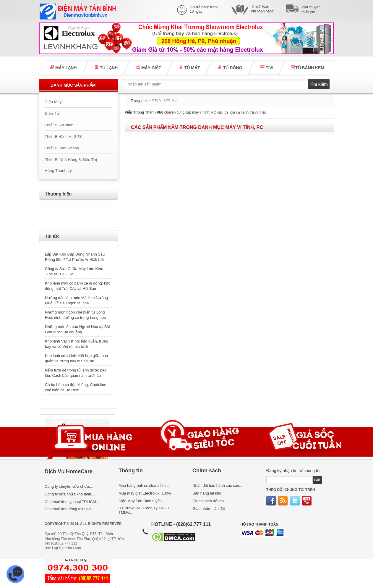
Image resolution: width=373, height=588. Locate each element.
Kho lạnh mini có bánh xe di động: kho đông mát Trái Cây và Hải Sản (78, 286)
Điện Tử (52, 113)
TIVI (266, 67)
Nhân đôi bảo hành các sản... (217, 486)
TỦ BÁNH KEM (308, 67)
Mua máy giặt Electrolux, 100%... (147, 493)
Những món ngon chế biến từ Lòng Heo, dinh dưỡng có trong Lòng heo (75, 315)
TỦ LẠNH (106, 67)
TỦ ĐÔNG (230, 67)
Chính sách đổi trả (208, 501)
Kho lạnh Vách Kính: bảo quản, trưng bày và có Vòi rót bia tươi (77, 344)
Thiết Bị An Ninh (59, 125)
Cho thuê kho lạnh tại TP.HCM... (72, 502)
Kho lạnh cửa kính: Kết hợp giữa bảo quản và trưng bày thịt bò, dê (76, 358)
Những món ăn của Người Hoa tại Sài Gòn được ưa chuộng (77, 329)
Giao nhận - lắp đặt (209, 509)
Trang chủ (139, 101)
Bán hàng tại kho (207, 493)
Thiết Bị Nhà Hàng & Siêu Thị (71, 160)
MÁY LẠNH (63, 67)
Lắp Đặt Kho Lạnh (67, 548)
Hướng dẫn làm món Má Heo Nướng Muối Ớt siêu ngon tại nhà (76, 300)
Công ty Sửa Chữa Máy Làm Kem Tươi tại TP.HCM (74, 271)
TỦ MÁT (189, 67)
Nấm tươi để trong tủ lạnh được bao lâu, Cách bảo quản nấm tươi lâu (76, 373)
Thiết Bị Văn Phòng (62, 148)
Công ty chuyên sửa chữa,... (69, 486)
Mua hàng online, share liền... (144, 486)
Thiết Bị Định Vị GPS (63, 136)
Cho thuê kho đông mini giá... (70, 509)
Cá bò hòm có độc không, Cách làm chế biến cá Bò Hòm (76, 387)
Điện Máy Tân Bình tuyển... (142, 501)
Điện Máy (53, 102)
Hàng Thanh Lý (58, 171)
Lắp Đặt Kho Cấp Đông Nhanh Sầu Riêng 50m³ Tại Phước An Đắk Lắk (75, 257)
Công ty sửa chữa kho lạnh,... (70, 494)
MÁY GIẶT (148, 67)
